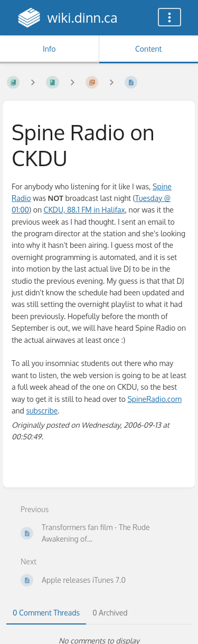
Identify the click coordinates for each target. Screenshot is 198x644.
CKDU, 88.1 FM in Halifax (84, 210)
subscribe (42, 411)
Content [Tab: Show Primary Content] (148, 49)
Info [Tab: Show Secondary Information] (49, 49)
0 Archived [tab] (110, 613)
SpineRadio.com (154, 399)
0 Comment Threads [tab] (46, 613)
